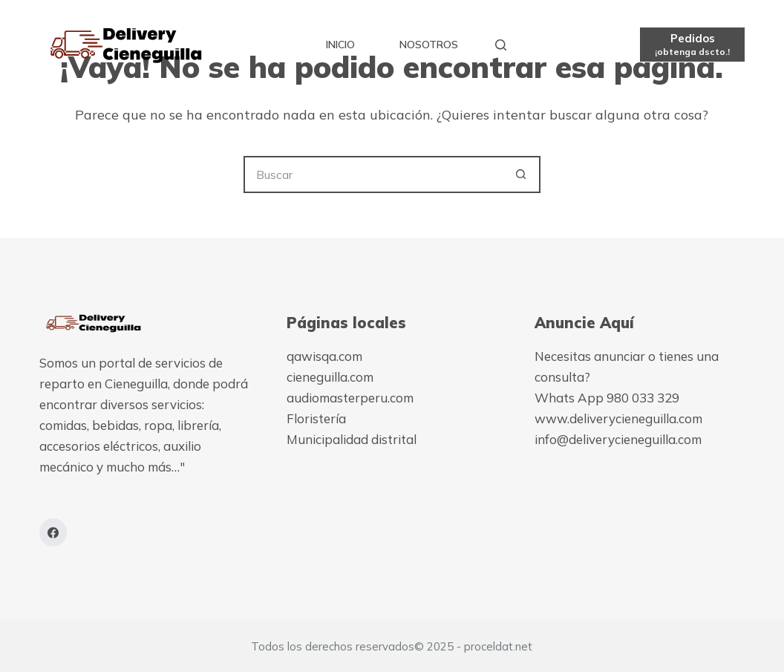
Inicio (340, 45)
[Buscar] (501, 45)
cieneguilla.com (330, 377)
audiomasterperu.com (350, 398)
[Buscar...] (373, 174)
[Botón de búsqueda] (522, 174)
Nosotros (429, 45)
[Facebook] (53, 532)
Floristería (316, 418)
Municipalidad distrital (352, 439)
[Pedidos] (692, 44)
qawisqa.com (324, 356)
